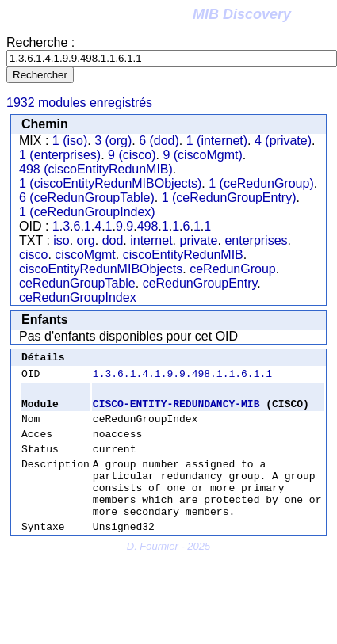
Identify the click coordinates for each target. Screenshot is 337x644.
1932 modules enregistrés (79, 103)
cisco (33, 255)
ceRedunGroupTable (77, 283)
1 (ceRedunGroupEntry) (229, 198)
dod (113, 240)
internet (151, 240)
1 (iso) (70, 141)
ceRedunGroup (233, 269)
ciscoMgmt (85, 255)
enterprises (256, 240)
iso (61, 240)
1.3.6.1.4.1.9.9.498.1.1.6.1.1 (182, 378)
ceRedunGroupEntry (200, 283)
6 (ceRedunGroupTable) (87, 198)
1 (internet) (217, 141)
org (86, 240)
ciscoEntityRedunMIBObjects (101, 269)
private (198, 240)
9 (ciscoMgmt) (202, 155)
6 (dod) (159, 141)
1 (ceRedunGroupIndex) (87, 212)
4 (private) (283, 141)
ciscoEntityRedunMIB (183, 255)
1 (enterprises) (60, 155)
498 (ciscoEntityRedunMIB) (96, 169)
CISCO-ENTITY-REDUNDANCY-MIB (176, 410)
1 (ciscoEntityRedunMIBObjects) (110, 183)
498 (148, 226)
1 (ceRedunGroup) (261, 183)
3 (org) (113, 141)
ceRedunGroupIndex (78, 297)
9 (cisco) (132, 155)
